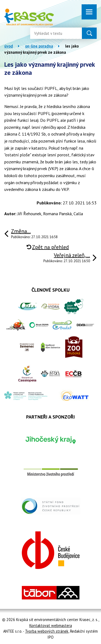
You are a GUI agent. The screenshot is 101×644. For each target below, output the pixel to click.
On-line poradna (39, 46)
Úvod (9, 46)
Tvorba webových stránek (47, 631)
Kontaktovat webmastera (51, 626)
